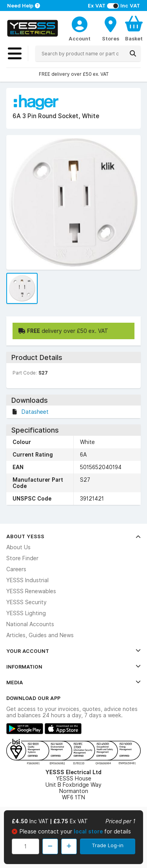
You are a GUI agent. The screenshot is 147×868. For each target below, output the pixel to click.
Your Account (73, 651)
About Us (18, 547)
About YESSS (73, 536)
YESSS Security (26, 602)
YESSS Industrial (27, 580)
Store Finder (22, 558)
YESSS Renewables (31, 591)
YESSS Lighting (26, 613)
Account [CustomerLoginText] (80, 38)
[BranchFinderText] (111, 28)
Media (73, 682)
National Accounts (30, 624)
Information (73, 667)
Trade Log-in (108, 845)
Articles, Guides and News (40, 635)
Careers (16, 569)
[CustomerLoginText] (80, 23)
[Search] (133, 53)
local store (89, 831)
